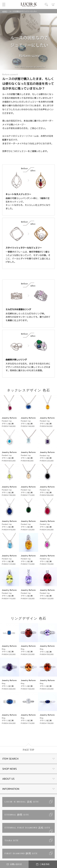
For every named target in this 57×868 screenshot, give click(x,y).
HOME (5, 11)
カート (53, 5)
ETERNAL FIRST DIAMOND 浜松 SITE (27, 828)
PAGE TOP (28, 750)
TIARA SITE (12, 841)
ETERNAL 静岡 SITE (17, 815)
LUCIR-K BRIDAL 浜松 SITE (22, 802)
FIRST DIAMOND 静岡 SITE (21, 854)
